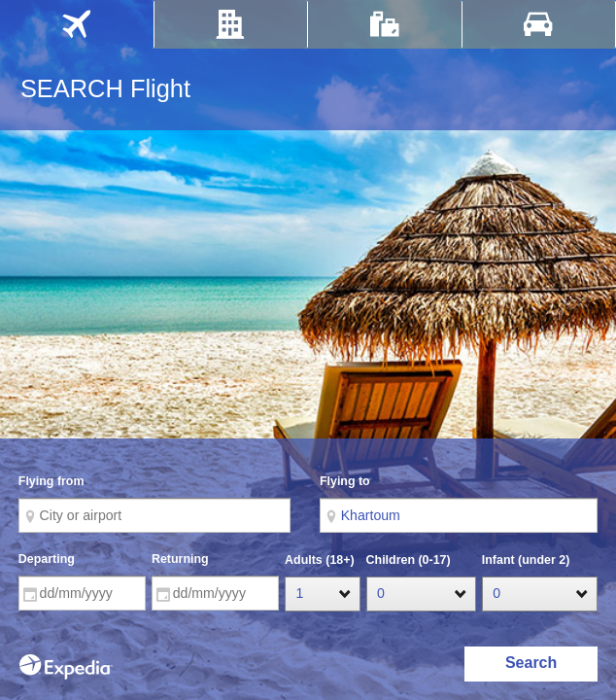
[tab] (77, 24)
